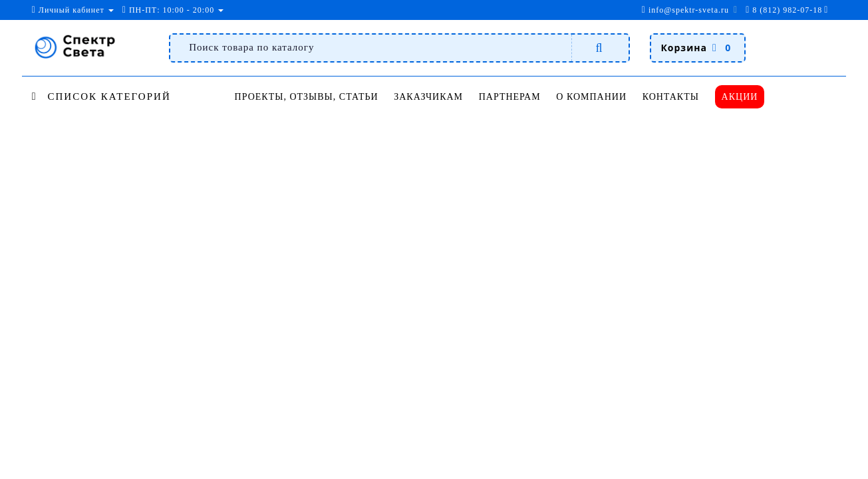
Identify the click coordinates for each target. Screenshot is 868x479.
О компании (591, 97)
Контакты (671, 97)
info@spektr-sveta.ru (685, 10)
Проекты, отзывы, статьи (307, 97)
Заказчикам (428, 97)
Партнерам (510, 97)
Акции (740, 97)
